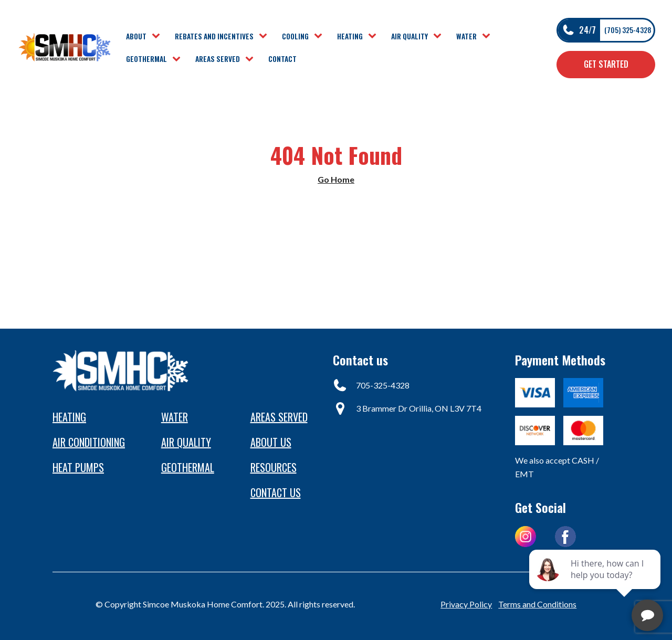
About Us (271, 442)
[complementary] (596, 582)
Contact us (276, 492)
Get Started (606, 64)
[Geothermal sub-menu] (178, 59)
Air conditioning (89, 442)
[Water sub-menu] (488, 36)
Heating (350, 36)
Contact (282, 59)
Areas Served (218, 59)
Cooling (295, 36)
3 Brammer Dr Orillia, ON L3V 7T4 (419, 408)
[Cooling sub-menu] (320, 36)
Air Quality (409, 36)
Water (466, 36)
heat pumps (78, 467)
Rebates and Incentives (214, 36)
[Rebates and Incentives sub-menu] (265, 36)
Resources (274, 467)
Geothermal (146, 59)
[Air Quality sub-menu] (439, 36)
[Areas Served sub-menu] (251, 59)
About (136, 36)
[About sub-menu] (158, 36)
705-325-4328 (383, 385)
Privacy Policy (466, 604)
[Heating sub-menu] (374, 36)
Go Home (336, 179)
